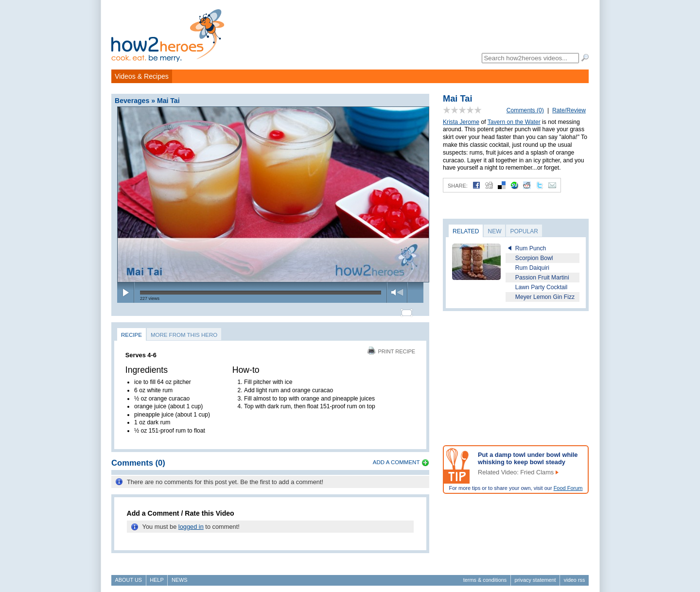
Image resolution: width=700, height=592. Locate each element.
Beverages (132, 101)
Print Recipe (391, 347)
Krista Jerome (461, 122)
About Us (129, 575)
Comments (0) (525, 110)
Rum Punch (531, 248)
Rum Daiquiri (532, 268)
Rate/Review (569, 110)
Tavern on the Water (514, 122)
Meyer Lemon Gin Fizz (545, 297)
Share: (458, 186)
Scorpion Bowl (534, 258)
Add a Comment (396, 458)
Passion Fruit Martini (542, 278)
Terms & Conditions (485, 575)
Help (157, 575)
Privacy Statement (535, 575)
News (180, 575)
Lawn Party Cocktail (541, 287)
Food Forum (568, 488)
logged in (191, 523)
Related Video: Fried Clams (516, 472)
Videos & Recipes (142, 76)
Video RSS (575, 575)
